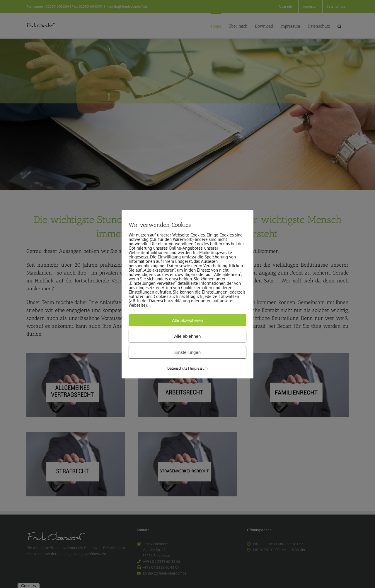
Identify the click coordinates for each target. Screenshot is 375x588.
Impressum (199, 368)
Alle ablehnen (188, 336)
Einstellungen (187, 352)
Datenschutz (177, 368)
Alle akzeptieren (188, 320)
